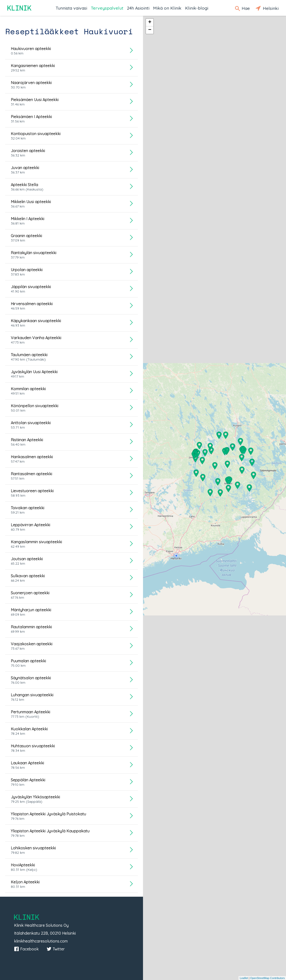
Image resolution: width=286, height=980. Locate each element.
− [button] (150, 30)
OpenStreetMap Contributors (267, 978)
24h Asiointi (138, 8)
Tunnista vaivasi (71, 8)
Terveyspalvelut (107, 8)
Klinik (20, 8)
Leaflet (244, 978)
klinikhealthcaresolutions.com (41, 941)
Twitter (56, 949)
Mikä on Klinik (167, 8)
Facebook (26, 949)
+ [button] (150, 22)
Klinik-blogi (197, 8)
